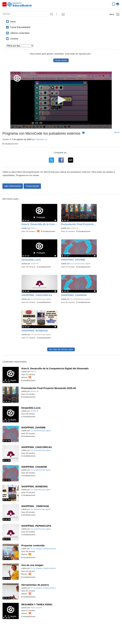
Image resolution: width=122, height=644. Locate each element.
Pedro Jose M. (36, 608)
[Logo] (17, 78)
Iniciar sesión (61, 60)
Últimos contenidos (20, 33)
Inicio (13, 22)
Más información (13, 186)
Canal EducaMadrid (20, 27)
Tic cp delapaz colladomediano (43, 549)
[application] (61, 100)
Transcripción (32, 186)
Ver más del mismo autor (61, 349)
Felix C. (34, 228)
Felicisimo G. (42, 139)
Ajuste (117, 132)
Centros (14, 39)
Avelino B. (74, 228)
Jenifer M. (35, 264)
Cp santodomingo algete (80, 264)
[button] (61, 100)
